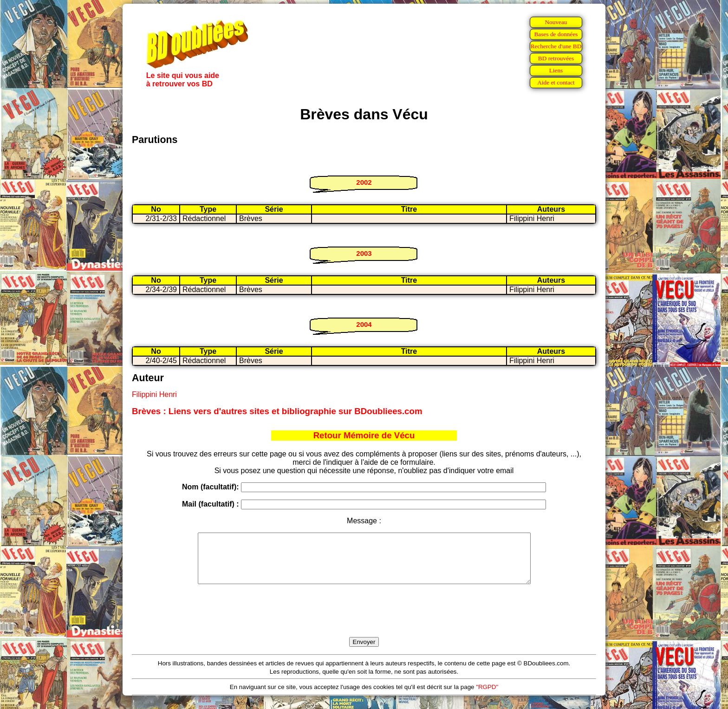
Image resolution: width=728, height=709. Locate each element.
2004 (364, 324)
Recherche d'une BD (556, 46)
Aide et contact (556, 82)
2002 (364, 182)
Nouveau (556, 22)
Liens (556, 70)
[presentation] (364, 621)
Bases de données (556, 34)
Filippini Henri (154, 394)
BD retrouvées (556, 58)
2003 (364, 253)
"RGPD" (487, 697)
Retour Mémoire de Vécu (364, 435)
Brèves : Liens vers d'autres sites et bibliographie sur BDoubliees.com (277, 411)
